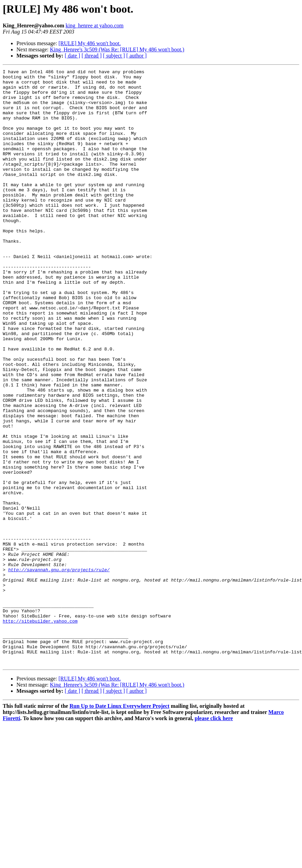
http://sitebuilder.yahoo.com (40, 732)
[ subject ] (114, 56)
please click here (214, 837)
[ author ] (137, 56)
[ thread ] (92, 56)
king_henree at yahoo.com (94, 25)
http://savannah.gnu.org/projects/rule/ (59, 670)
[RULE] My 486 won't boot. (90, 43)
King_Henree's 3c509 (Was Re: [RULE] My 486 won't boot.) (117, 49)
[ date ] (72, 56)
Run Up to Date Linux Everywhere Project (119, 825)
